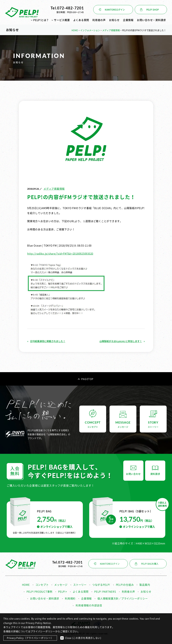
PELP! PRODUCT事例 (39, 592)
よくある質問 (81, 20)
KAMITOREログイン (115, 10)
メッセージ (61, 585)
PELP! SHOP (153, 10)
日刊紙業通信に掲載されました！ (48, 341)
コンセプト (42, 585)
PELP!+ (63, 592)
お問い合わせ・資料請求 (151, 20)
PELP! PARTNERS (105, 592)
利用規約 (70, 599)
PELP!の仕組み (125, 585)
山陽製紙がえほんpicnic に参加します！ (121, 341)
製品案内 (145, 585)
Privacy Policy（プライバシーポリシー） (30, 638)
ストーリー (80, 585)
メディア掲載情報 (54, 189)
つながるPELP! (101, 585)
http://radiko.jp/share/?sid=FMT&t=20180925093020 (60, 254)
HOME (26, 585)
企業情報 (128, 20)
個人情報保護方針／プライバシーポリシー (123, 599)
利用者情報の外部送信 (89, 605)
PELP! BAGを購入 (150, 564)
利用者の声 (99, 20)
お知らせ (114, 20)
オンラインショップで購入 (55, 527)
